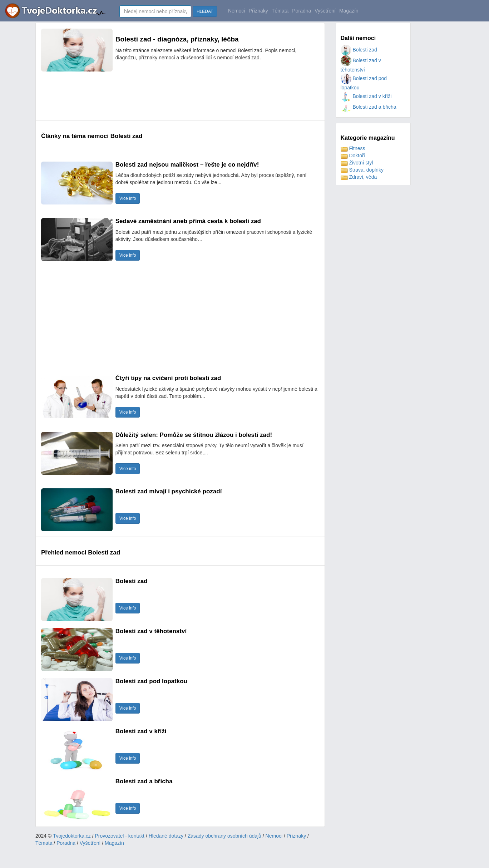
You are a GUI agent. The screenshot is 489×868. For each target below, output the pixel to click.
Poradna (302, 11)
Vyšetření (325, 11)
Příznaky (258, 11)
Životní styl (357, 163)
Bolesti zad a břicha (369, 107)
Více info (128, 198)
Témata (280, 11)
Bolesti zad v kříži (366, 96)
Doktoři (353, 156)
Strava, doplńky (362, 170)
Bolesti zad (359, 50)
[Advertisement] (171, 99)
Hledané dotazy (166, 836)
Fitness (353, 148)
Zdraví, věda (359, 177)
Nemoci (236, 11)
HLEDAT (205, 11)
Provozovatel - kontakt (120, 836)
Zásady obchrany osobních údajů (224, 836)
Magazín (349, 11)
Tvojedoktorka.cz (72, 836)
